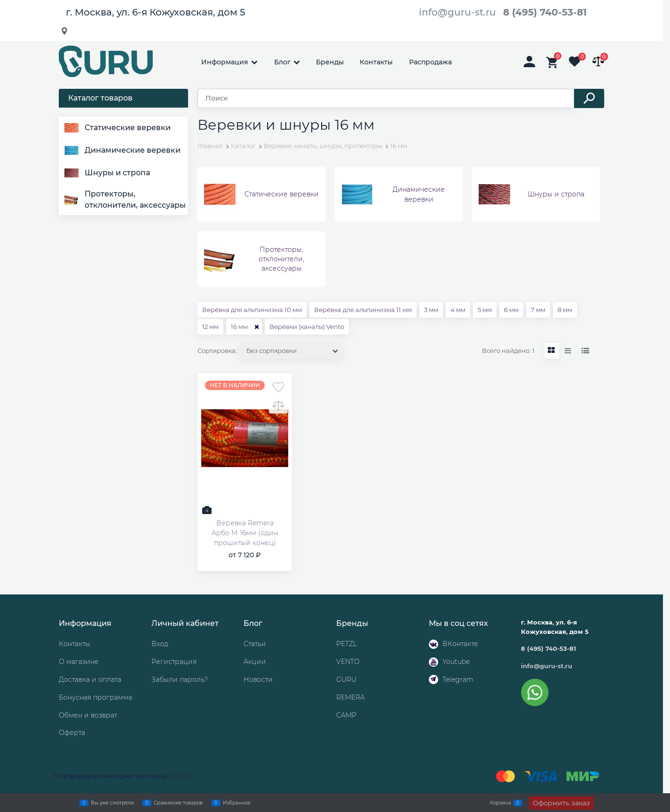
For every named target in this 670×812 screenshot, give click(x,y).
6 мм (511, 310)
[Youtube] (434, 662)
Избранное (237, 803)
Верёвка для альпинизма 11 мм (363, 310)
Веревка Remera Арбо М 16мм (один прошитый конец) (245, 533)
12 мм (210, 327)
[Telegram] (434, 679)
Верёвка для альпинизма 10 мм (252, 310)
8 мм (565, 310)
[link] (552, 351)
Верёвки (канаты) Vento (307, 327)
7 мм (538, 310)
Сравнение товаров (178, 803)
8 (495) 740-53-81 (545, 12)
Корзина (501, 803)
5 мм (485, 310)
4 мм (458, 310)
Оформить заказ (561, 803)
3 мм (431, 310)
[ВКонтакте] (434, 644)
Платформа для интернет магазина (110, 776)
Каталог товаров (100, 98)
